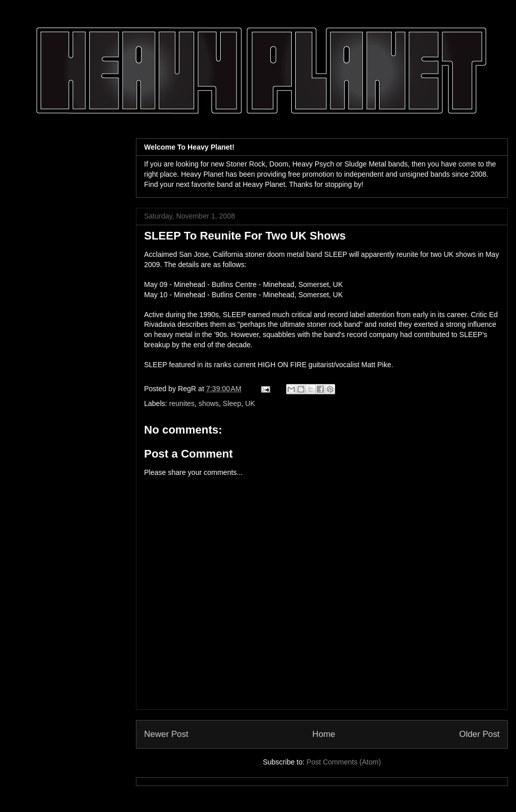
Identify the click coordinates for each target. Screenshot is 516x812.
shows (209, 403)
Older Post (479, 734)
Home (324, 734)
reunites (182, 403)
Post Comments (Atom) (344, 762)
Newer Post (166, 734)
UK (250, 403)
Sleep (232, 403)
